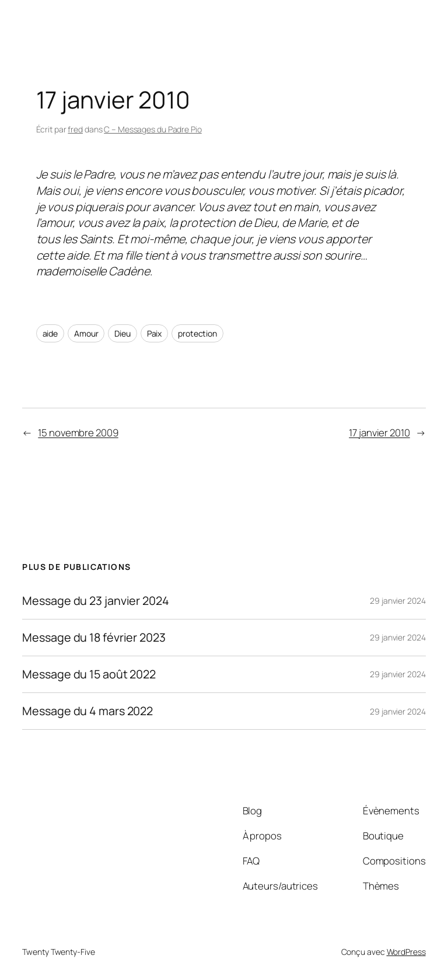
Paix (155, 333)
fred (75, 129)
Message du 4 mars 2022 (87, 711)
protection (197, 333)
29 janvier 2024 (398, 601)
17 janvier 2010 (379, 433)
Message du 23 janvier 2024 (95, 601)
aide (50, 333)
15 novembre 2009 (78, 433)
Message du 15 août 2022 (89, 674)
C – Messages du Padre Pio (153, 129)
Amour (86, 333)
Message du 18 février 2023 (94, 638)
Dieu (123, 333)
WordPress (406, 952)
